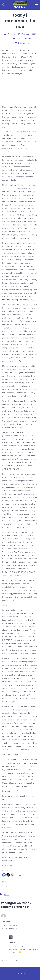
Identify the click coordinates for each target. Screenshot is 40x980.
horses (7, 895)
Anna (13, 34)
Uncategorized (25, 38)
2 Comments (24, 43)
